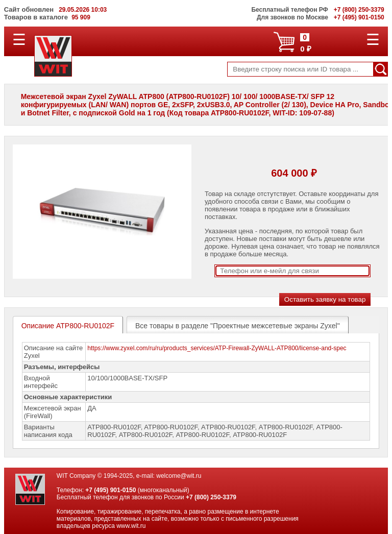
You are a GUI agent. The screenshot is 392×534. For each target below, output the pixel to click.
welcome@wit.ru (179, 476)
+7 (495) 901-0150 (111, 490)
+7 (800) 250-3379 (211, 497)
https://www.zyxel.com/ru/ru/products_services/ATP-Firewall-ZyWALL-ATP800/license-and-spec (217, 348)
